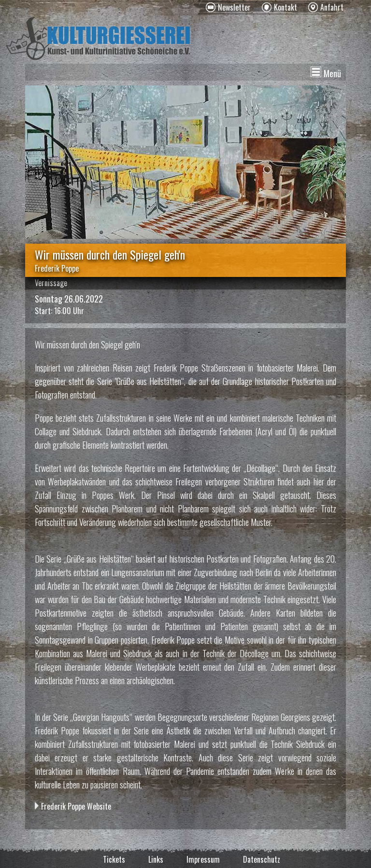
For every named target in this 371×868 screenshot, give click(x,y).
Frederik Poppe (57, 268)
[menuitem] (228, 7)
